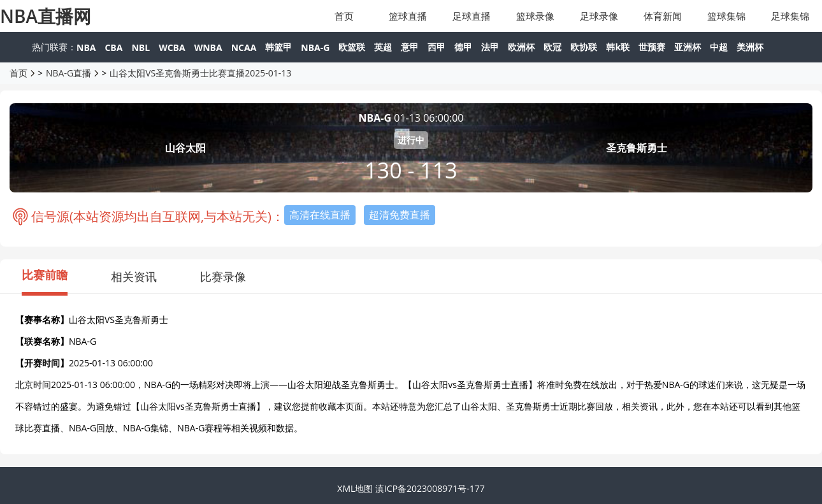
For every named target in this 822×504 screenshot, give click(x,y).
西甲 (436, 47)
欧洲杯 (521, 47)
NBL (141, 47)
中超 (719, 47)
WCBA (172, 47)
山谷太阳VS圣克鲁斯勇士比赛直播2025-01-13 (200, 73)
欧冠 (552, 47)
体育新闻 (663, 16)
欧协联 (584, 47)
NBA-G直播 (68, 73)
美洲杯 (750, 47)
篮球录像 (535, 16)
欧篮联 (352, 47)
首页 (344, 16)
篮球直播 (408, 16)
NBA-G (315, 47)
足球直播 (472, 16)
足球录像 (599, 16)
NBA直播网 (46, 16)
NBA (86, 47)
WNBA (208, 47)
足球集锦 (790, 16)
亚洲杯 (688, 47)
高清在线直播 (320, 215)
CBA (113, 47)
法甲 (490, 47)
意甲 (410, 47)
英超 (383, 47)
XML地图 (355, 488)
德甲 (463, 47)
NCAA (244, 47)
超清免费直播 (400, 215)
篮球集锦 (726, 16)
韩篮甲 (278, 47)
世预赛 (652, 47)
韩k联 (618, 47)
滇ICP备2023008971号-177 (430, 488)
